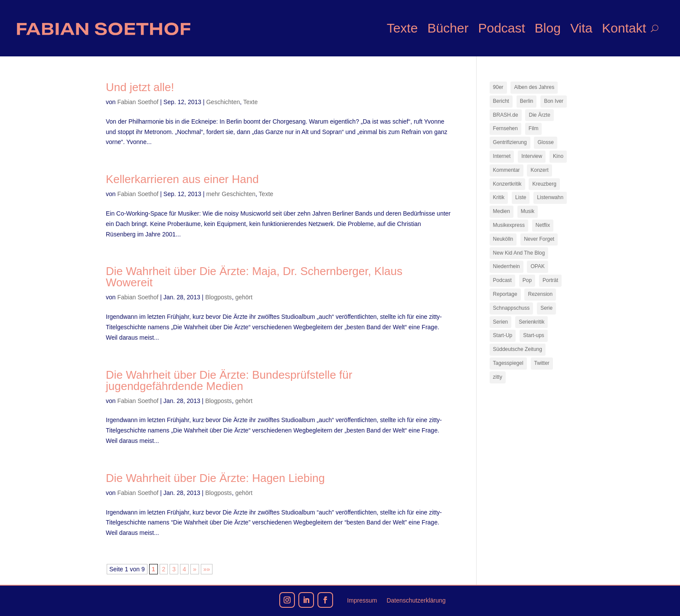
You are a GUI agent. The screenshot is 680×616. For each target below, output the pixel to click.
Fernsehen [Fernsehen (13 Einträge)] (505, 128)
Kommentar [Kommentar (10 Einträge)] (507, 170)
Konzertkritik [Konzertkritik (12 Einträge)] (507, 184)
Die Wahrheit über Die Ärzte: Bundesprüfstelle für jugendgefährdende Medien (229, 380)
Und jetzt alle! (140, 87)
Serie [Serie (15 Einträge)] (546, 308)
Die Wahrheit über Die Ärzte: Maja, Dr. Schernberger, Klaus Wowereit (254, 277)
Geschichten (223, 102)
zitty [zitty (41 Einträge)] (498, 377)
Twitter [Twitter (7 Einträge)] (542, 363)
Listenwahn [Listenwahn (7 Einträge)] (550, 197)
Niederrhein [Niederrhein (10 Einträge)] (507, 266)
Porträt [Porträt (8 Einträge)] (550, 280)
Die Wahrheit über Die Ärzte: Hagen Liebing (215, 478)
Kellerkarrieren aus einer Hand (182, 179)
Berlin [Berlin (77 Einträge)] (527, 101)
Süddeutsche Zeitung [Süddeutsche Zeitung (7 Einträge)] (518, 349)
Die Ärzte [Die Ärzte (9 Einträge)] (539, 115)
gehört (244, 297)
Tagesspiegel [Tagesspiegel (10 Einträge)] (508, 363)
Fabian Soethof (138, 102)
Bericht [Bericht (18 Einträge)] (501, 101)
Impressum (362, 601)
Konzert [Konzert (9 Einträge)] (539, 170)
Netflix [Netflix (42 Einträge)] (543, 225)
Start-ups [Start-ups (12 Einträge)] (534, 335)
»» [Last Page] (207, 569)
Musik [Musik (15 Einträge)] (528, 211)
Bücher (448, 28)
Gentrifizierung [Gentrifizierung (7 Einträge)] (510, 142)
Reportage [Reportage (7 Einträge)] (505, 294)
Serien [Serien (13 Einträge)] (501, 322)
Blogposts (218, 297)
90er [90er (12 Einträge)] (498, 87)
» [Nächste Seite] (195, 569)
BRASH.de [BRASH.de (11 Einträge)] (506, 115)
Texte (402, 28)
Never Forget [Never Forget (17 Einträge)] (539, 239)
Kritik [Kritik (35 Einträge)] (499, 197)
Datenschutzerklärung (416, 601)
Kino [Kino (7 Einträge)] (558, 156)
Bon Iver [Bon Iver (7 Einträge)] (554, 101)
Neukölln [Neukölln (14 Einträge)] (503, 239)
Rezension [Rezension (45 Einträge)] (540, 294)
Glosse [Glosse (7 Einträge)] (545, 142)
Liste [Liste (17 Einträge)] (521, 197)
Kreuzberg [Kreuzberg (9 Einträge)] (544, 184)
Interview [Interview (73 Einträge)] (532, 156)
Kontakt (624, 28)
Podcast (501, 28)
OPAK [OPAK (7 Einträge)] (537, 266)
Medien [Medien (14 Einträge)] (502, 211)
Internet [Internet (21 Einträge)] (502, 156)
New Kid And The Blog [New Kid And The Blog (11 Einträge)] (519, 253)
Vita (581, 28)
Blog (548, 28)
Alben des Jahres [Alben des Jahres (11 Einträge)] (534, 87)
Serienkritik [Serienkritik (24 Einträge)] (531, 322)
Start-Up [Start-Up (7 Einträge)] (503, 335)
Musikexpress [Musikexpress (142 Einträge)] (509, 225)
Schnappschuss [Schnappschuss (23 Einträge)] (512, 308)
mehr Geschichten (231, 194)
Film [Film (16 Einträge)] (534, 128)
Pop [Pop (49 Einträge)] (527, 280)
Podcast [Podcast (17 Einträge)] (502, 280)
